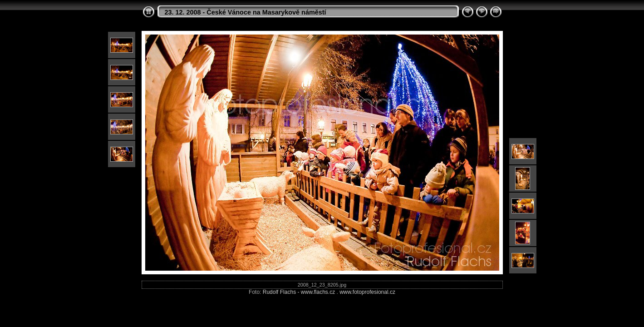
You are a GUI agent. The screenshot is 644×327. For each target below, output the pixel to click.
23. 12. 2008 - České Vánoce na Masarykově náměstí (246, 12)
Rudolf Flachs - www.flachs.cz (299, 292)
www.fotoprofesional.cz (367, 292)
